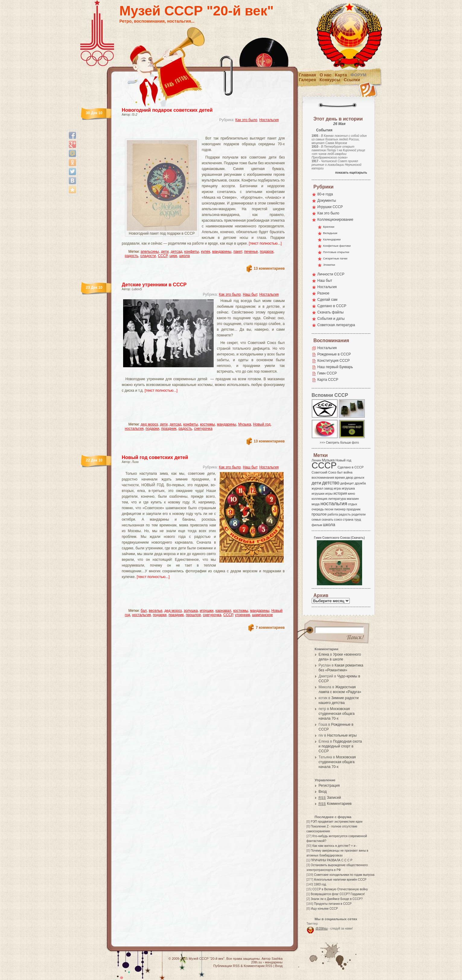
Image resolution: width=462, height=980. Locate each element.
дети (165, 252)
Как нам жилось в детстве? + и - (335, 846)
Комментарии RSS (258, 966)
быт (340, 472)
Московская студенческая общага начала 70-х (337, 714)
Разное (323, 293)
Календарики (332, 239)
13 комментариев (269, 268)
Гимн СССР (327, 373)
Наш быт (250, 294)
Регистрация (329, 786)
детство (331, 483)
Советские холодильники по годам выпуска (344, 875)
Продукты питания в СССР (333, 904)
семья (316, 519)
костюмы (207, 424)
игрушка (348, 488)
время (340, 477)
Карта (341, 75)
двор (349, 477)
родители (359, 514)
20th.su (256, 962)
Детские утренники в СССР (154, 285)
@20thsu (322, 929)
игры (329, 493)
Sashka (277, 959)
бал (144, 611)
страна (348, 519)
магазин (353, 499)
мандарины (222, 252)
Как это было (246, 120)
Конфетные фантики (337, 246)
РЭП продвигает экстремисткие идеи (336, 822)
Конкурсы (330, 80)
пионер (340, 509)
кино (351, 493)
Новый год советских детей (155, 457)
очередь (318, 509)
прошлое (193, 615)
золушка (191, 611)
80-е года (325, 194)
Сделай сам (328, 300)
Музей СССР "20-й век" (197, 11)
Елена (324, 654)
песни (329, 509)
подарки (152, 429)
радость (132, 256)
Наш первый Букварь (335, 367)
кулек (206, 252)
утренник (242, 615)
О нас (325, 75)
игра (337, 488)
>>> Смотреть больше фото (339, 443)
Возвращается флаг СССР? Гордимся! (338, 894)
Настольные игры (342, 735)
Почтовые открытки (336, 252)
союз (338, 519)
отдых (352, 504)
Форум (358, 75)
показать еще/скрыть (351, 173)
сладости (148, 256)
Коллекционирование (335, 220)
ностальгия (134, 429)
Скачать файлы (331, 312)
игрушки (207, 611)
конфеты (192, 252)
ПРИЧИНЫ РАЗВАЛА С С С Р (331, 860)
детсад (177, 252)
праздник (169, 429)
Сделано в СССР (332, 306)
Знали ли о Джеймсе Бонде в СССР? (337, 899)
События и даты (331, 319)
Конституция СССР (334, 361)
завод (328, 488)
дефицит (347, 483)
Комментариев (335, 804)
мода (316, 504)
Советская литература (336, 325)
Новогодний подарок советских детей (167, 110)
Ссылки (352, 80)
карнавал (223, 611)
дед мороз (149, 424)
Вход (323, 792)
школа (185, 256)
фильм (317, 525)
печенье (251, 252)
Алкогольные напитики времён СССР (340, 880)
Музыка (244, 424)
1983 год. (320, 884)
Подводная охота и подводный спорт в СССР (340, 746)
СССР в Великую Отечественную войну (340, 889)
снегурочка (203, 429)
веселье (156, 611)
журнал (318, 488)
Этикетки (329, 265)
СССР (163, 256)
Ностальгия (269, 120)
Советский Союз (324, 472)
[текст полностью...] (265, 243)
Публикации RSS (226, 966)
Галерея (307, 80)
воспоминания (323, 477)
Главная (307, 75)
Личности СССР (331, 274)
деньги (359, 477)
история (340, 493)
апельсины (150, 252)
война (348, 472)
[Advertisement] (196, 132)
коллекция (320, 499)
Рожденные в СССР (334, 354)
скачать (327, 519)
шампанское (262, 615)
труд (358, 519)
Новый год (262, 424)
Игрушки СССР (330, 207)
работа (333, 514)
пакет (238, 252)
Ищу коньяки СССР (324, 909)
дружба (360, 483)
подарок (267, 252)
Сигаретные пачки (335, 258)
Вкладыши (330, 233)
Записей (330, 798)
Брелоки (329, 227)
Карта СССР (328, 380)
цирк (174, 256)
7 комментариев (270, 628)
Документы (327, 201)
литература (337, 499)
